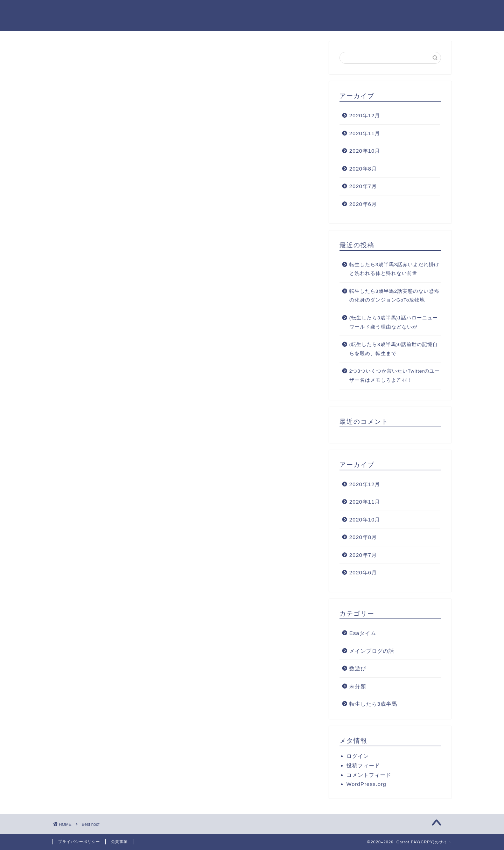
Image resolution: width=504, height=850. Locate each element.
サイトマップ (311, 11)
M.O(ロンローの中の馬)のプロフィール (396, 11)
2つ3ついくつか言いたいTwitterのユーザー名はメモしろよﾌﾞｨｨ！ (395, 376)
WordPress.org (366, 784)
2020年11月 (365, 133)
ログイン (358, 756)
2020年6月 (363, 204)
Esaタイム (363, 633)
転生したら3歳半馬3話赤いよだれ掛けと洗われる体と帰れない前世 (394, 269)
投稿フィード (363, 765)
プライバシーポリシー (79, 842)
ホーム (177, 11)
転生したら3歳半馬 (373, 704)
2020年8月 (363, 169)
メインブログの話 (372, 651)
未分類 (358, 686)
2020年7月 (363, 186)
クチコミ (215, 11)
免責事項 (119, 842)
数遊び (358, 668)
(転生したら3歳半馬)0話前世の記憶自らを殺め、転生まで (394, 349)
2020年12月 (365, 115)
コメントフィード (369, 775)
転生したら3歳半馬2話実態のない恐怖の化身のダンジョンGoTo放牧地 (394, 296)
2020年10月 (365, 151)
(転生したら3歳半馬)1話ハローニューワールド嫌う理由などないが (394, 322)
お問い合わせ (260, 11)
